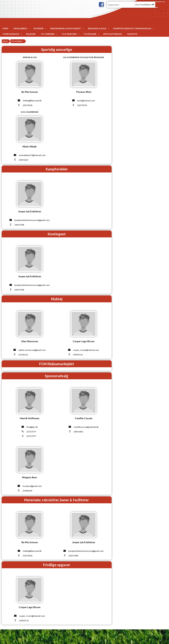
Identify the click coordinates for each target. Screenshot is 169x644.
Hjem (5, 28)
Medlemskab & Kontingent (66, 28)
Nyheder (39, 28)
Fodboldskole (12, 34)
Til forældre (70, 34)
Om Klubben (21, 28)
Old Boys (132, 34)
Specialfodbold (113, 34)
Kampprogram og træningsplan (133, 28)
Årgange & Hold (98, 28)
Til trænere (49, 34)
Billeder (31, 34)
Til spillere (91, 34)
